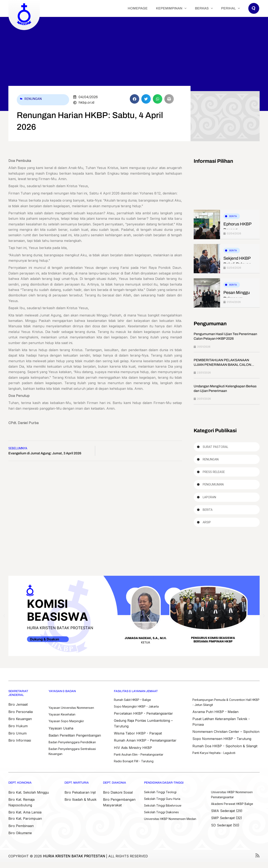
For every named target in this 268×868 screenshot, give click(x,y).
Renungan (34, 99)
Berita (233, 216)
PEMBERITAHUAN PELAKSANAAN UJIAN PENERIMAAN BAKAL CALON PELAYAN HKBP (222, 365)
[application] (195, 8)
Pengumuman (213, 487)
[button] (254, 12)
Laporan (209, 500)
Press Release (214, 474)
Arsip (207, 526)
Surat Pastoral (215, 448)
